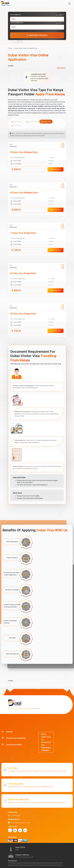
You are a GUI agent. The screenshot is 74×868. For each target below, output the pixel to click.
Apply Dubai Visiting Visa (37, 35)
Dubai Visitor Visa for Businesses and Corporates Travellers (46, 742)
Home (10, 48)
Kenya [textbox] (14, 19)
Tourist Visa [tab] (46, 122)
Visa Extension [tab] (17, 122)
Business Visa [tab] (32, 122)
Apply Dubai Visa (55, 169)
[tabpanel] (37, 239)
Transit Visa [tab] (16, 126)
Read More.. (61, 68)
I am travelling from (37, 23)
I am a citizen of (37, 15)
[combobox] (37, 19)
